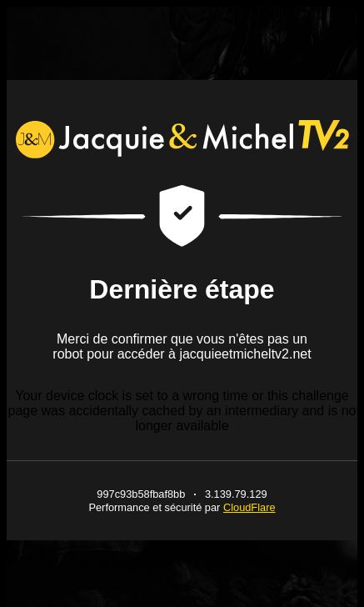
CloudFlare (249, 507)
